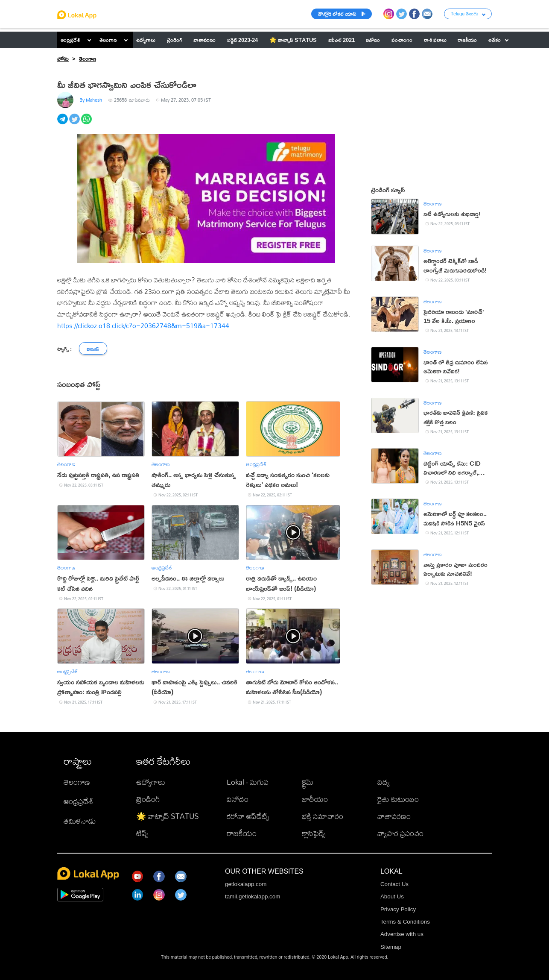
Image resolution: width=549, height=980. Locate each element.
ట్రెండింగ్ (148, 799)
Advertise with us (402, 934)
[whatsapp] (87, 124)
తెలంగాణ (108, 40)
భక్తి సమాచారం (323, 816)
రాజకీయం (242, 833)
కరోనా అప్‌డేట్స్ (248, 816)
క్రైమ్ (308, 782)
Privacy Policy (398, 909)
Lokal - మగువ (248, 782)
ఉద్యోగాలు (151, 782)
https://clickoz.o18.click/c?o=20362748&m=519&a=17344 (143, 326)
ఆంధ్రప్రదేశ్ (70, 40)
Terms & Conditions (405, 922)
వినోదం (238, 799)
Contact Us (394, 884)
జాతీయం (315, 799)
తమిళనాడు (80, 821)
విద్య (384, 782)
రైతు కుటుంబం (398, 799)
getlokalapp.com (246, 884)
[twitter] (75, 124)
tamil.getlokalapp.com (253, 896)
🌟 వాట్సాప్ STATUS (168, 816)
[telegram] (63, 124)
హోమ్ (63, 59)
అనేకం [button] (498, 40)
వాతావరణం (394, 816)
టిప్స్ (142, 833)
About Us (392, 896)
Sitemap (391, 947)
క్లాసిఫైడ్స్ (314, 833)
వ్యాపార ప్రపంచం (400, 833)
